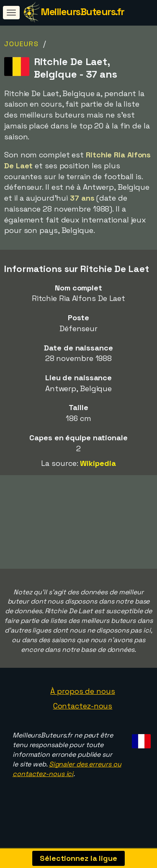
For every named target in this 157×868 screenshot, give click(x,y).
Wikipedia (98, 463)
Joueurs (22, 44)
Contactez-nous (83, 714)
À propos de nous (82, 699)
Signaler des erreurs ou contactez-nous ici (67, 776)
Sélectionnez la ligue (78, 858)
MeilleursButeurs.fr (82, 12)
